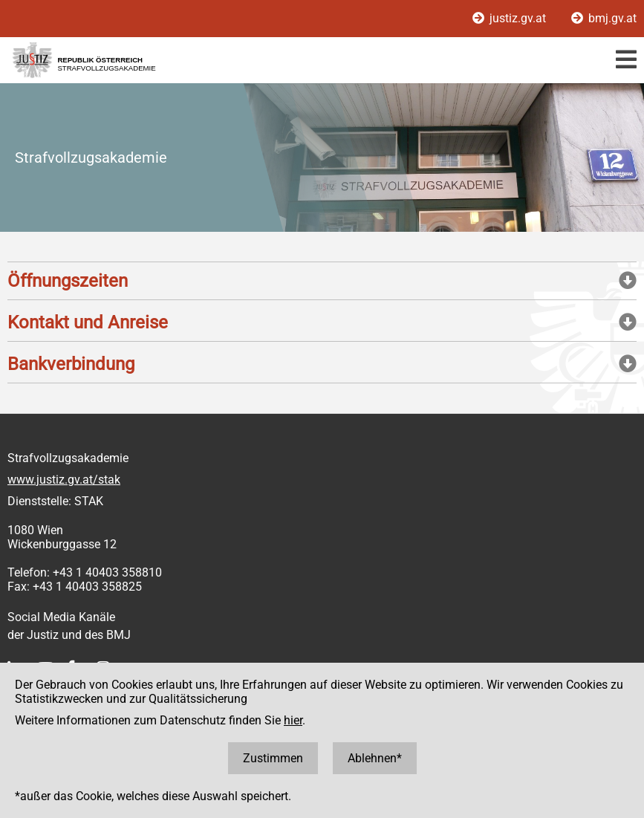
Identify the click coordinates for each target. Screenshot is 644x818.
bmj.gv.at (604, 18)
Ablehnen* (375, 758)
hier (293, 720)
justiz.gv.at (511, 18)
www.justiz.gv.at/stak (64, 480)
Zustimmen (273, 758)
